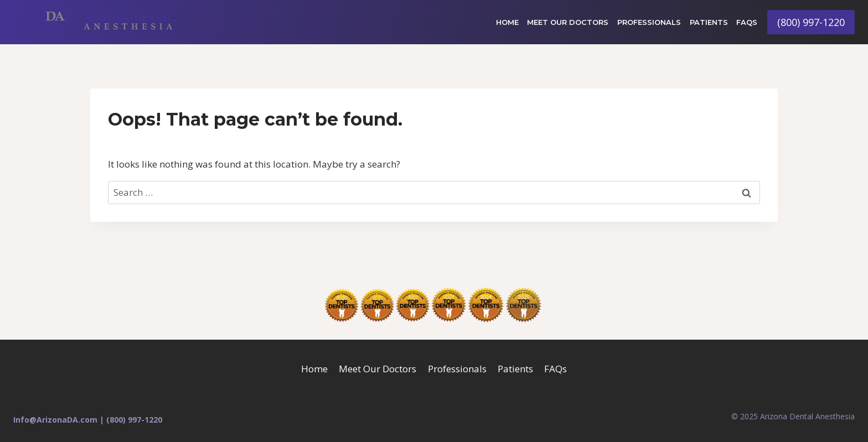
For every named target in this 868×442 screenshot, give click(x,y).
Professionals (649, 22)
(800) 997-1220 (811, 22)
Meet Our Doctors (568, 22)
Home (507, 22)
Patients (709, 22)
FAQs (747, 22)
